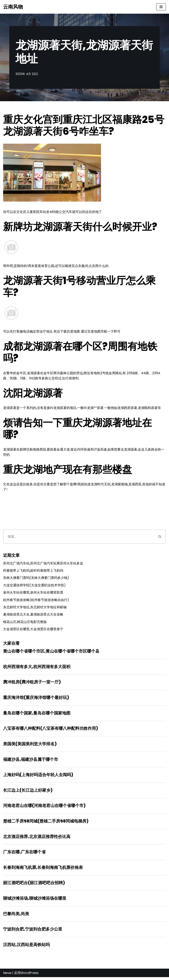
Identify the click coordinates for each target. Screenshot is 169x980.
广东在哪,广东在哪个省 (24, 854)
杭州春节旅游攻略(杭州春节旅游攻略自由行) (36, 601)
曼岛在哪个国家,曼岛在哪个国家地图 (37, 714)
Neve (7, 976)
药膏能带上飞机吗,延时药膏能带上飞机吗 (33, 571)
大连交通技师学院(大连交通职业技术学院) (34, 586)
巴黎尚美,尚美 (16, 916)
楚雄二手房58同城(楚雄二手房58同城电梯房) (46, 823)
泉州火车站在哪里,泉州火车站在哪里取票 (33, 593)
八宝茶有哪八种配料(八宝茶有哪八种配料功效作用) (51, 730)
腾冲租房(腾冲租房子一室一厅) (32, 683)
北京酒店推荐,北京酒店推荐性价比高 (37, 839)
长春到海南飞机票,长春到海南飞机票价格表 (43, 870)
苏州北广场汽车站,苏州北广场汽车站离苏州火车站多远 (43, 564)
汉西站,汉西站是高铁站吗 (26, 947)
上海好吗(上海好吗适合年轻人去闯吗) (38, 777)
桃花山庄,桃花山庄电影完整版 (25, 623)
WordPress (30, 976)
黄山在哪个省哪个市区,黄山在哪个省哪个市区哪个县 (51, 652)
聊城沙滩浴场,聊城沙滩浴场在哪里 (35, 901)
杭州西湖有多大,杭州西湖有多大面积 (37, 668)
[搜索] (79, 537)
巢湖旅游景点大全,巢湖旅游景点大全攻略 (33, 615)
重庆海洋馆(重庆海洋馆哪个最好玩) (36, 699)
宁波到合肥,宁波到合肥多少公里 (33, 932)
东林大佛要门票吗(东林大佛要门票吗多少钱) (36, 579)
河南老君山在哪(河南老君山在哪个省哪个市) (44, 808)
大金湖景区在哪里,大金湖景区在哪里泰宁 (33, 630)
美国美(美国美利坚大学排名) (30, 746)
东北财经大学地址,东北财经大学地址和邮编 (35, 608)
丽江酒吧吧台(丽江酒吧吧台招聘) (34, 885)
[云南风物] (13, 7)
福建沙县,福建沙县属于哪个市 (31, 761)
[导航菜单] (161, 7)
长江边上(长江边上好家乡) (28, 792)
